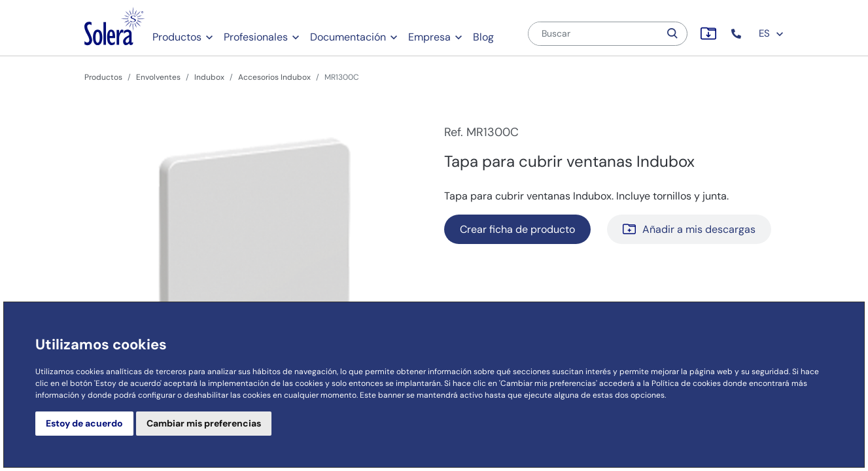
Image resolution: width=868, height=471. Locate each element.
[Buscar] (594, 34)
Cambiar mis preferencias (204, 423)
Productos (177, 37)
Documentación (348, 37)
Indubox (209, 77)
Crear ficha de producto (517, 229)
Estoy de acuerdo (84, 423)
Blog (483, 37)
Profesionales (256, 37)
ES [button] (772, 33)
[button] (738, 34)
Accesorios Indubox (274, 77)
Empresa (429, 37)
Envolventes (158, 77)
